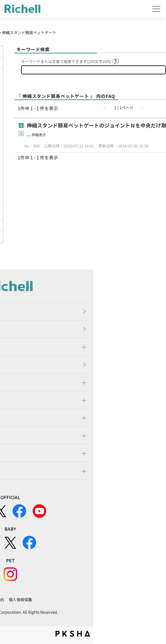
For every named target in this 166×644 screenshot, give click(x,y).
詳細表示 (39, 135)
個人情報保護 (20, 599)
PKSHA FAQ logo (73, 634)
